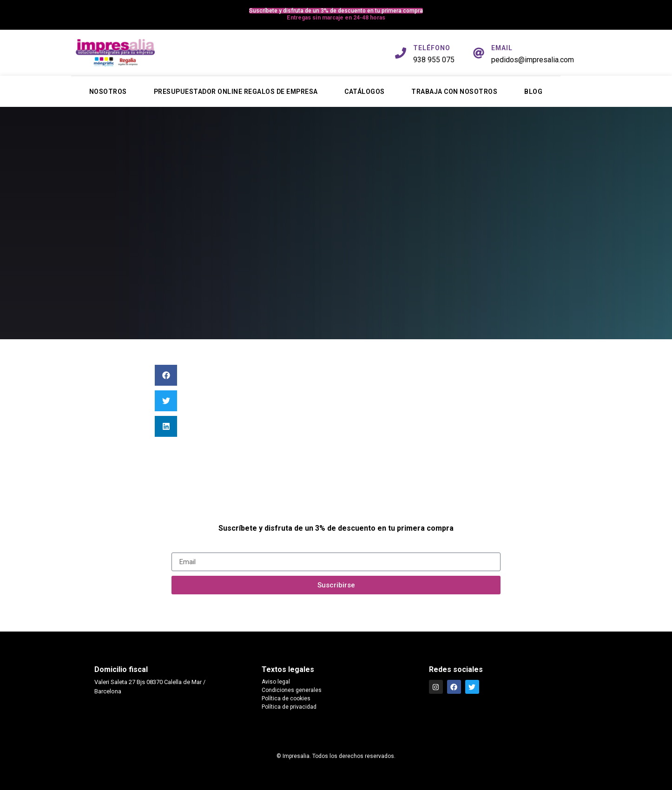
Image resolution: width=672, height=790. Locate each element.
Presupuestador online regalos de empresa (236, 92)
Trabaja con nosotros (454, 92)
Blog (533, 92)
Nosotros (108, 92)
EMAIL (502, 48)
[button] (166, 375)
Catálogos (365, 92)
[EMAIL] (479, 53)
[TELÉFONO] (401, 53)
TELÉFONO (432, 48)
